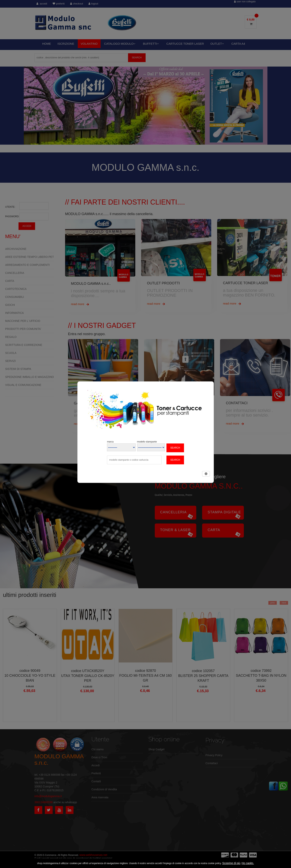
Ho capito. (248, 863)
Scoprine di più (231, 863)
